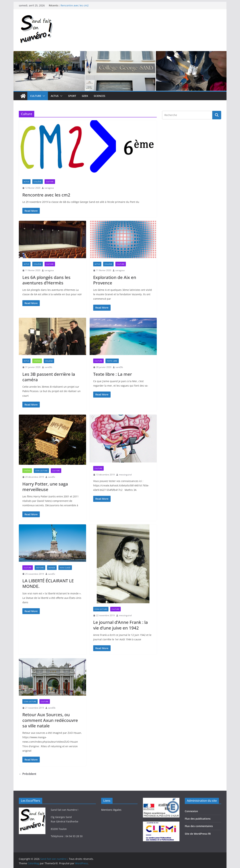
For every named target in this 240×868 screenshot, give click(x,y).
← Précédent (28, 774)
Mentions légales (111, 810)
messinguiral (125, 475)
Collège (38, 182)
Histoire (40, 568)
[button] (43, 96)
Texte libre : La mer (113, 374)
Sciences (99, 96)
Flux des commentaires (199, 826)
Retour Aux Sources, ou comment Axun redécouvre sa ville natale (50, 720)
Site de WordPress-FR (198, 834)
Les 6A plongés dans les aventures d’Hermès (46, 280)
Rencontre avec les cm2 (75, 5)
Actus (55, 96)
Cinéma (37, 361)
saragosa (49, 188)
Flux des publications (198, 819)
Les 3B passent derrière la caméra (49, 377)
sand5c (52, 477)
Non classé (65, 568)
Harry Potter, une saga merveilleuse (45, 487)
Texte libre (112, 361)
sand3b (48, 367)
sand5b (52, 708)
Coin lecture (41, 471)
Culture (36, 96)
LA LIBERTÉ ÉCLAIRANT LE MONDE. (48, 583)
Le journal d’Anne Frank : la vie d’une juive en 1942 (121, 625)
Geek (85, 96)
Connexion (191, 811)
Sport (72, 96)
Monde (52, 568)
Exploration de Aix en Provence (115, 280)
